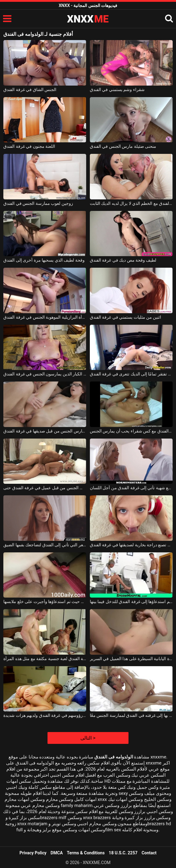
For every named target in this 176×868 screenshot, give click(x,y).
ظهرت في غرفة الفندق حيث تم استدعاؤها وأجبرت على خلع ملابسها (45, 602)
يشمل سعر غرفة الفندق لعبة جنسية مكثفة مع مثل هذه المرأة (45, 659)
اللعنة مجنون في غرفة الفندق (29, 146)
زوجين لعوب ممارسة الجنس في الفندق (38, 203)
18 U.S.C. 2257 (123, 853)
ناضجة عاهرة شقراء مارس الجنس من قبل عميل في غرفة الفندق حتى (45, 488)
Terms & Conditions (86, 853)
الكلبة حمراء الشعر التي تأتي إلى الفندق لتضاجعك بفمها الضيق (45, 545)
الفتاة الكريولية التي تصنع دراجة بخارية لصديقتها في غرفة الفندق (131, 545)
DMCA (57, 853)
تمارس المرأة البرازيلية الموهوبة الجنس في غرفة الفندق (45, 317)
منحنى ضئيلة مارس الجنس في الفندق (123, 146)
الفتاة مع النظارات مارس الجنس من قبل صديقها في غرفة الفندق (45, 431)
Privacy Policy (33, 853)
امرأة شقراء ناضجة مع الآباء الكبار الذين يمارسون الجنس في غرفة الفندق (45, 374)
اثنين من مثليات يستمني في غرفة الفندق (126, 317)
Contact (149, 853)
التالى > (88, 738)
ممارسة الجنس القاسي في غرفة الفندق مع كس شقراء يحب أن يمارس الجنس (131, 431)
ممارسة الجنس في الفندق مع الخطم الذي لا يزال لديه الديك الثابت (131, 203)
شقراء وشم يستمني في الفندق (117, 90)
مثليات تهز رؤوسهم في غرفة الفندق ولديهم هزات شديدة (45, 715)
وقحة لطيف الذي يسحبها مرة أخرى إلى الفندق (44, 260)
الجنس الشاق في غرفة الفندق (30, 90)
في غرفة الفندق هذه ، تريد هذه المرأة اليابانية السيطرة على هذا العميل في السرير (131, 659)
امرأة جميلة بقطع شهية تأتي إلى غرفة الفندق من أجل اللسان (131, 488)
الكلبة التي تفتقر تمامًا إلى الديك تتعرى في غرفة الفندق (131, 374)
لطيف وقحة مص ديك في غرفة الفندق (123, 260)
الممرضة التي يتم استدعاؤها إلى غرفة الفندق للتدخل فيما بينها (131, 602)
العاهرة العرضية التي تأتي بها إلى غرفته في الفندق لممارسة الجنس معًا (131, 715)
